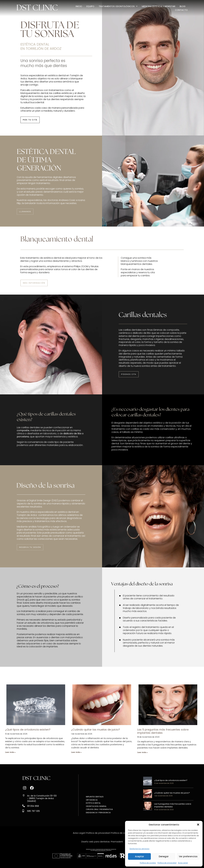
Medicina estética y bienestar (159, 6)
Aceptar (139, 856)
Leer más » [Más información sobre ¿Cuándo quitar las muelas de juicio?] (76, 752)
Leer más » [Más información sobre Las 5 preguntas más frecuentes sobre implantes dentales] (143, 752)
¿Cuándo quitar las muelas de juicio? (96, 730)
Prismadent (117, 842)
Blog (183, 6)
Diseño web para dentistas (96, 842)
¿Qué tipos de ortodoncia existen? (28, 730)
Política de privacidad (167, 863)
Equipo (90, 6)
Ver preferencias (188, 856)
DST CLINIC (37, 8)
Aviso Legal (183, 863)
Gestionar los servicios (139, 849)
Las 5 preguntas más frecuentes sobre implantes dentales (163, 731)
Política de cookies (148, 863)
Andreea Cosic (67, 200)
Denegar (164, 856)
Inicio (79, 6)
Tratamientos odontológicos (118, 6)
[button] (198, 825)
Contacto (181, 10)
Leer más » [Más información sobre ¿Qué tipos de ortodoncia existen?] (10, 752)
